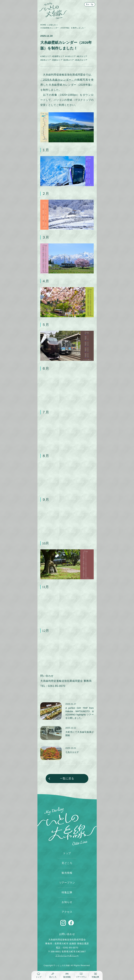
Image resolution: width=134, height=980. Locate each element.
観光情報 (67, 873)
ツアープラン (67, 883)
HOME (43, 25)
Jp (92, 4)
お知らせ (52, 25)
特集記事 (67, 892)
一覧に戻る (67, 779)
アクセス (67, 912)
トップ (67, 853)
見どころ (67, 863)
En (87, 4)
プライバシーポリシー (67, 956)
